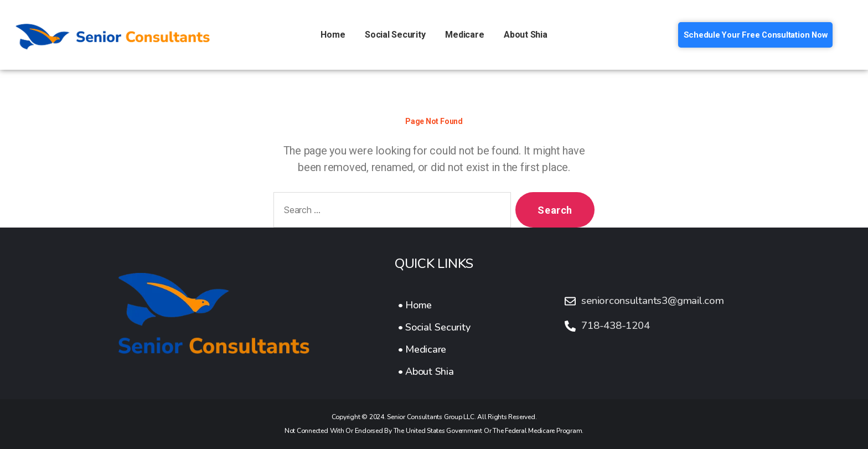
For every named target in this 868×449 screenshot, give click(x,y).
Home (333, 35)
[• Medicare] (434, 349)
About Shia (526, 35)
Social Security (395, 35)
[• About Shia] (434, 371)
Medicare (464, 35)
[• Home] (434, 305)
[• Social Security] (434, 327)
